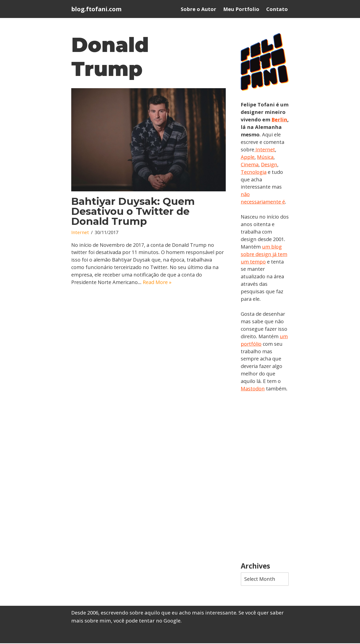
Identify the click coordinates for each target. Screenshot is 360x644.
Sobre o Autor (198, 9)
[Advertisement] (265, 478)
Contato (277, 9)
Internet (80, 233)
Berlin (249, 127)
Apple (270, 157)
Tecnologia (272, 172)
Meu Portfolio (241, 9)
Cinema (269, 164)
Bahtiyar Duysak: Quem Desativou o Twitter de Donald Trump (133, 211)
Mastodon (253, 389)
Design (249, 172)
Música (249, 164)
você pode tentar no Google (147, 621)
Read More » (158, 283)
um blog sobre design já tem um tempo (264, 254)
